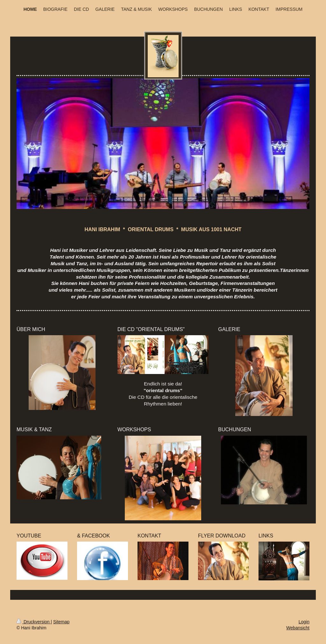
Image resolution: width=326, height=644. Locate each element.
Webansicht (298, 628)
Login (304, 622)
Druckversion (34, 622)
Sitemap (61, 622)
